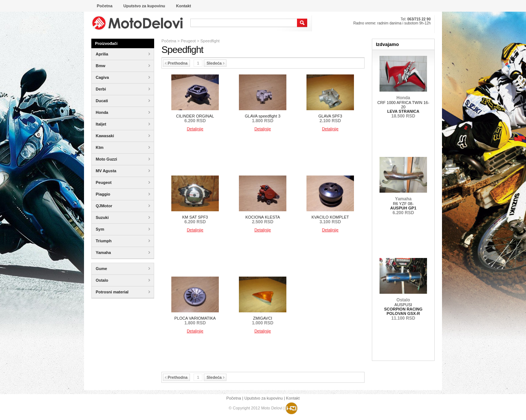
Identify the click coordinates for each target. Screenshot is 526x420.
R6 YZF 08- (403, 206)
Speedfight (210, 41)
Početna (169, 41)
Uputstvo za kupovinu (264, 398)
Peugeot (188, 41)
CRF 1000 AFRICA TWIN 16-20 (403, 107)
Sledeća (216, 63)
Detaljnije (195, 129)
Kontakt (293, 398)
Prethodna (176, 63)
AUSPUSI (403, 309)
